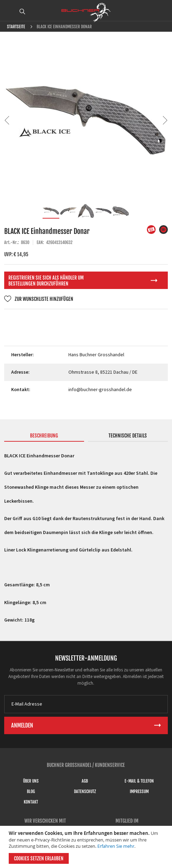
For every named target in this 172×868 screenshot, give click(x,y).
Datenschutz (85, 791)
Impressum (139, 791)
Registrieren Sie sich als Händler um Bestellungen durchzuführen (46, 281)
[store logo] (86, 12)
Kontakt (31, 802)
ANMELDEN (163, 12)
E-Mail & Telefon (139, 781)
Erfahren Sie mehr (116, 846)
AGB (85, 781)
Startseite (16, 27)
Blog (31, 791)
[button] (7, 120)
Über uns (31, 781)
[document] (87, 847)
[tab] (44, 437)
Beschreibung (44, 436)
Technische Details (128, 436)
